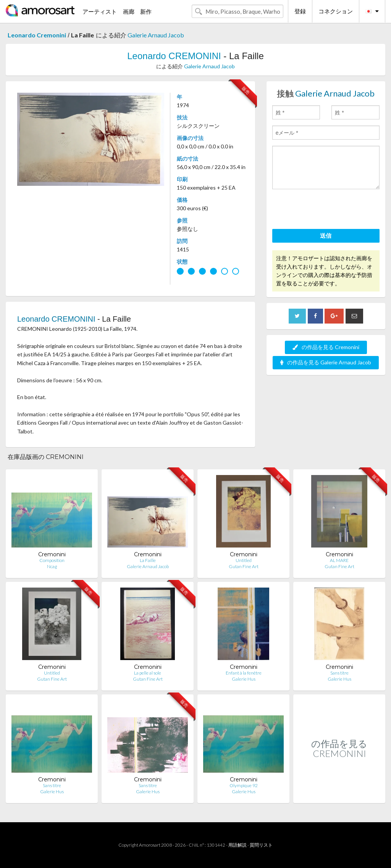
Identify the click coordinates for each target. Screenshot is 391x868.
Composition (52, 560)
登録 (300, 11)
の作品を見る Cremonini (326, 347)
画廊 (129, 11)
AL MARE (339, 560)
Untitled (244, 560)
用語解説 (238, 845)
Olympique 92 (244, 785)
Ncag (52, 566)
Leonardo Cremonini (37, 35)
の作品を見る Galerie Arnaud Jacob (326, 362)
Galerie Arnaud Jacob (156, 35)
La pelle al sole (148, 673)
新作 (146, 11)
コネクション (336, 11)
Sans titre (339, 673)
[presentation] (330, 210)
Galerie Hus (244, 679)
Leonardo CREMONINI (174, 56)
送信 (326, 235)
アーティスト (100, 11)
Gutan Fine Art (244, 566)
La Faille (148, 560)
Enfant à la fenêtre (244, 673)
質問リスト (261, 845)
